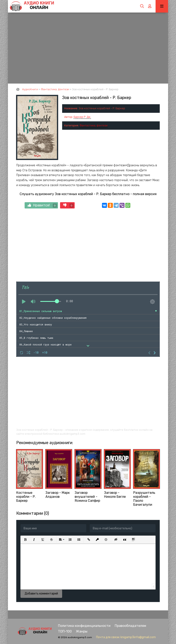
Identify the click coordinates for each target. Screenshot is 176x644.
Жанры (82, 631)
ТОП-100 (65, 631)
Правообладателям (130, 626)
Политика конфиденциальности (84, 626)
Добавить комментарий (41, 594)
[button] (25, 540)
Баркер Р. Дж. (82, 117)
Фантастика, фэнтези (94, 125)
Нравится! (42, 205)
